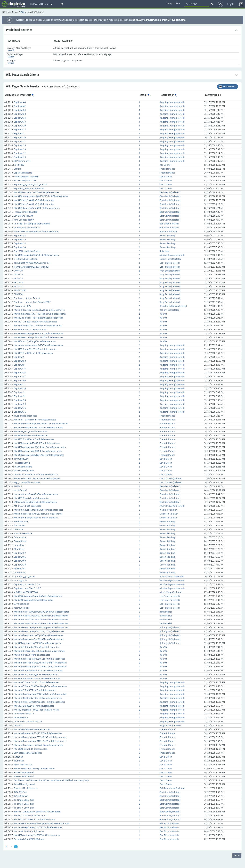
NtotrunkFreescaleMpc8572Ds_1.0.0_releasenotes (39, 631)
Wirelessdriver (21, 522)
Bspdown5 (19, 365)
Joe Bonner (165, 165)
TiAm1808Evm (21, 459)
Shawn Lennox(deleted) (172, 577)
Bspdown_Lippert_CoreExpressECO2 (32, 302)
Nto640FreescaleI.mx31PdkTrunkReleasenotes (37, 643)
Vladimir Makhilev (169, 232)
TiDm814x (19, 761)
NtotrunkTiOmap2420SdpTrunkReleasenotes (36, 647)
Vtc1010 (19, 757)
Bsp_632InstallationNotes (27, 251)
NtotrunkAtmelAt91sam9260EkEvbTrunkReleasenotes (41, 624)
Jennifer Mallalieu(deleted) (173, 306)
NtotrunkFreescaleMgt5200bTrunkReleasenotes (38, 827)
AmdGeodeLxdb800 (24, 220)
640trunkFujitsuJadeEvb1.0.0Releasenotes (35, 502)
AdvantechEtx (21, 718)
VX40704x (18, 271)
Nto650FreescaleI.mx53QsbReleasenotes (34, 769)
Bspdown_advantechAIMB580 (29, 188)
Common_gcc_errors (24, 577)
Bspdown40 (20, 381)
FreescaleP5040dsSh (24, 773)
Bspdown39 (20, 110)
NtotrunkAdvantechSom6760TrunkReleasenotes (38, 510)
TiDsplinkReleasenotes (25, 416)
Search (11, 50)
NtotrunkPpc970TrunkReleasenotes (32, 655)
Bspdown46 (20, 369)
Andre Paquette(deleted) (172, 506)
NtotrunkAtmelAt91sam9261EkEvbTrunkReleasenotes (41, 620)
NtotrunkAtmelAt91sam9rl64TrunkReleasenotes (38, 345)
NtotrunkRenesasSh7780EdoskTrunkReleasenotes (39, 651)
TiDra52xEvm (20, 792)
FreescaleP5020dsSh (24, 776)
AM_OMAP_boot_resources (27, 506)
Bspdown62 (20, 553)
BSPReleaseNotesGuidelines (28, 753)
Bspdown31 (20, 396)
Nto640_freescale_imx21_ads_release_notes (36, 710)
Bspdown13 (20, 149)
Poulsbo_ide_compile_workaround (32, 224)
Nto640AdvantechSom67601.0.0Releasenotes (37, 208)
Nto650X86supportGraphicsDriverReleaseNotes (38, 596)
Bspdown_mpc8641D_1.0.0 (27, 588)
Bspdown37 (20, 384)
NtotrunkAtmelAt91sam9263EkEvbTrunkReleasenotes (41, 616)
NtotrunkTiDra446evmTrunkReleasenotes (35, 420)
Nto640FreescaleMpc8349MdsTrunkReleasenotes (38, 337)
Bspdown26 (20, 138)
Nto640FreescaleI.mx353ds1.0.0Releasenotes (36, 192)
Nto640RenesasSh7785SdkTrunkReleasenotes (37, 443)
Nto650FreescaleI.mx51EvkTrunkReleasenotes (37, 479)
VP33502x (19, 283)
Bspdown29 (20, 126)
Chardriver (19, 549)
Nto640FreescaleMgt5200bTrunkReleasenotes (37, 835)
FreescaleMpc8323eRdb (26, 212)
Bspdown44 (20, 102)
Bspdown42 (20, 106)
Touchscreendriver (23, 533)
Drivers (17, 169)
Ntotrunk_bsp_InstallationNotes (30, 432)
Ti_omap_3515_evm (24, 804)
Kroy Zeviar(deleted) (170, 271)
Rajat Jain (165, 251)
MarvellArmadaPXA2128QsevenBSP (32, 267)
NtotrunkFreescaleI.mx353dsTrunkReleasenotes (38, 514)
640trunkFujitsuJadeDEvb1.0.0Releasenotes (36, 232)
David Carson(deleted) (171, 479)
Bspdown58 (20, 361)
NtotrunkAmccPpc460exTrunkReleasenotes (36, 518)
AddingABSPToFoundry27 (27, 228)
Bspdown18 (20, 565)
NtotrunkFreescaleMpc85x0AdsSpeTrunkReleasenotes (41, 628)
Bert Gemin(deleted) (170, 192)
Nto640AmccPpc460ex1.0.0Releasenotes (34, 200)
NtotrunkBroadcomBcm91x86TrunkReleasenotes (39, 639)
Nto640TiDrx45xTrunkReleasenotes (32, 498)
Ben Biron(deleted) (169, 224)
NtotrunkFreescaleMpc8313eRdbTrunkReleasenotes (40, 737)
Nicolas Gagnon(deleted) (172, 255)
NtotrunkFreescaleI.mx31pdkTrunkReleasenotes (38, 635)
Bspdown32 (20, 392)
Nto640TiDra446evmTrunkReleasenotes (34, 439)
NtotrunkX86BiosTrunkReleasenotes (32, 729)
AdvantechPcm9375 (24, 714)
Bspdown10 (20, 157)
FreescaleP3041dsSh (24, 471)
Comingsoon (20, 580)
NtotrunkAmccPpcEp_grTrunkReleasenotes (36, 675)
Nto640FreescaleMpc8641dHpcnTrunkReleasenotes (40, 447)
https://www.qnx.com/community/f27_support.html (159, 20)
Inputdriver (20, 545)
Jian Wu (164, 314)
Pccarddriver (20, 541)
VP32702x (19, 286)
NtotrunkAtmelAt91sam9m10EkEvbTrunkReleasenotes (42, 612)
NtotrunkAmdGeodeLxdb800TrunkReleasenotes (38, 671)
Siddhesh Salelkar (169, 514)
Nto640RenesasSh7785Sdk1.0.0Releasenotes (36, 255)
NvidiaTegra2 (20, 490)
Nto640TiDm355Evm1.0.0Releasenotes (33, 353)
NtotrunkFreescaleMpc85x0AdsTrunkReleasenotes (39, 310)
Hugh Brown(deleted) (170, 726)
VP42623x (19, 275)
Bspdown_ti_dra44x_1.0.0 (27, 584)
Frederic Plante (167, 169)
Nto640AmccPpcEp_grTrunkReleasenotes (35, 341)
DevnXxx (18, 726)
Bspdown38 (20, 114)
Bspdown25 (20, 239)
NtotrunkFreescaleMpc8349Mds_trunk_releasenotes (40, 663)
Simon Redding (167, 236)
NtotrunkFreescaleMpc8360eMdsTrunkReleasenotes (40, 694)
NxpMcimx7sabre (23, 467)
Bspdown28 (20, 130)
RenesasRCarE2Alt (23, 765)
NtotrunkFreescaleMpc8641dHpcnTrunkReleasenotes (41, 424)
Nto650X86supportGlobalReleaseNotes (34, 600)
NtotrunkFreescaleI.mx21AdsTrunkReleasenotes (38, 428)
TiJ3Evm (18, 486)
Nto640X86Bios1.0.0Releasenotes (30, 749)
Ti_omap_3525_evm (24, 800)
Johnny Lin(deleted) (170, 310)
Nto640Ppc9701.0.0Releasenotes (30, 330)
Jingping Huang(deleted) (172, 102)
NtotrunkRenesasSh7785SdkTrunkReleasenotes (38, 733)
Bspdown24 (20, 243)
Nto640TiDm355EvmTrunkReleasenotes (34, 706)
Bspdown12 (20, 153)
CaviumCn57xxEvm (23, 216)
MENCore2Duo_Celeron (26, 259)
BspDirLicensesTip (23, 173)
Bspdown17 (20, 141)
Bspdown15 (20, 145)
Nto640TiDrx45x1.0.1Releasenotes (31, 816)
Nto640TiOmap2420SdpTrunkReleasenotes (35, 322)
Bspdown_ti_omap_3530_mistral (31, 185)
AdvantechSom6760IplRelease (29, 839)
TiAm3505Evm (21, 796)
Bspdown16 (20, 408)
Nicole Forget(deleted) (171, 259)
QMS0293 (20, 165)
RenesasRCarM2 (22, 463)
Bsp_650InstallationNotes (27, 482)
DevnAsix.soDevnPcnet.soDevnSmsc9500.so (36, 475)
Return (237, 855)
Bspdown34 (20, 118)
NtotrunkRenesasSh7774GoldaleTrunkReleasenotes (40, 314)
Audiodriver (20, 573)
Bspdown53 (20, 236)
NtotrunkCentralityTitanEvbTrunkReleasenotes (38, 698)
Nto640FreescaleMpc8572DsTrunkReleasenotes (38, 451)
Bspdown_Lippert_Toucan (27, 298)
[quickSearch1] (197, 4)
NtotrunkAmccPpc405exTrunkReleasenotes (36, 494)
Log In (231, 4)
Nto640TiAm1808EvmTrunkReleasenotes (34, 820)
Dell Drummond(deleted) (172, 788)
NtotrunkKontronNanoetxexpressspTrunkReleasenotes (42, 824)
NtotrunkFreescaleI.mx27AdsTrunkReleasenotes (38, 745)
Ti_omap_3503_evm (24, 808)
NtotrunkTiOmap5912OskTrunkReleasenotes (36, 682)
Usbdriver (19, 530)
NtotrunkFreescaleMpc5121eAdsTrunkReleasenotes (40, 741)
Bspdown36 (20, 388)
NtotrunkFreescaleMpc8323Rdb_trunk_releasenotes (40, 667)
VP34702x (19, 279)
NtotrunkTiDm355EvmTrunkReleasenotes (35, 690)
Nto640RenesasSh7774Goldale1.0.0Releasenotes (38, 326)
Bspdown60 (20, 561)
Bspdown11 (20, 412)
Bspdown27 (20, 134)
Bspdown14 (20, 247)
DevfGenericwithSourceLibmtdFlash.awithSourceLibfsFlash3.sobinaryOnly (51, 780)
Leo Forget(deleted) (170, 263)
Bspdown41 (20, 377)
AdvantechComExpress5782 (28, 722)
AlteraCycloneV (22, 608)
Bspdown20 (20, 404)
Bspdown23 (20, 400)
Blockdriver (20, 569)
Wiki (22, 12)
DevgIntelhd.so (22, 604)
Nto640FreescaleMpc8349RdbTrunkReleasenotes (38, 334)
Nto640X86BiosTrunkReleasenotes (31, 435)
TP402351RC (20, 290)
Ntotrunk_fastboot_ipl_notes (29, 831)
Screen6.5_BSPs (23, 306)
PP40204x (19, 294)
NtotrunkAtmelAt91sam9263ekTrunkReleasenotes (39, 702)
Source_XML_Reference (26, 788)
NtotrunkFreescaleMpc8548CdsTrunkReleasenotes (39, 659)
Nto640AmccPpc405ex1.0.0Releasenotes (34, 204)
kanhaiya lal (166, 612)
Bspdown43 (20, 373)
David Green (166, 177)
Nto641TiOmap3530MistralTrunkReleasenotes (37, 812)
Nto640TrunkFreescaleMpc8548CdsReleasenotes (38, 318)
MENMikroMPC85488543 (26, 592)
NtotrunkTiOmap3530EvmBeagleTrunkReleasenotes (40, 686)
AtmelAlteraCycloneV (25, 784)
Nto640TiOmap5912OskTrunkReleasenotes (35, 349)
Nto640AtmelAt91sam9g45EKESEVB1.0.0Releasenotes (41, 196)
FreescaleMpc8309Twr (25, 181)
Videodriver (20, 526)
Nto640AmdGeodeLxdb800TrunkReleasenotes (37, 678)
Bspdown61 (20, 557)
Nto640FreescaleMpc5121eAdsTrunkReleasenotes (39, 455)
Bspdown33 (20, 122)
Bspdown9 (19, 357)
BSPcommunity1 (22, 161)
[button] (61, 4)
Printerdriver (20, 537)
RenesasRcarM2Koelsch (27, 177)
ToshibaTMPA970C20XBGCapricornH (32, 263)
